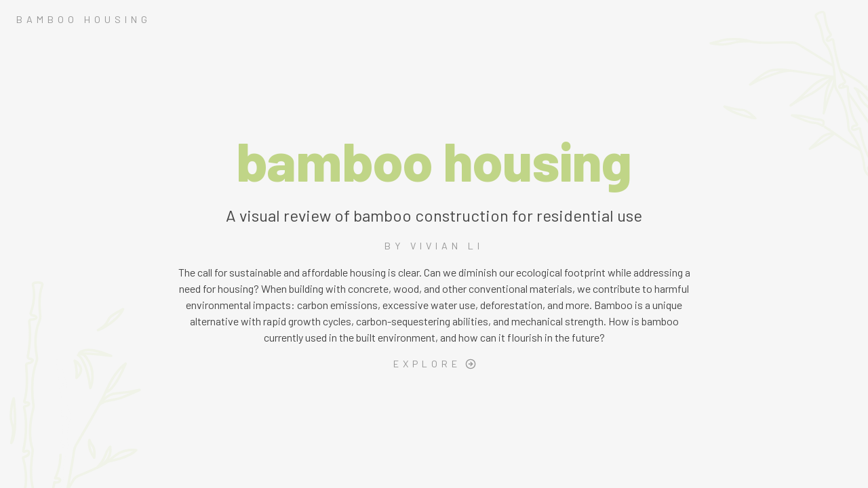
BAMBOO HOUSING (84, 19)
